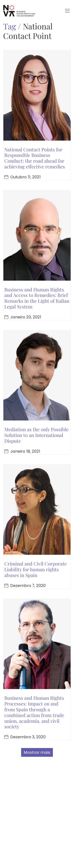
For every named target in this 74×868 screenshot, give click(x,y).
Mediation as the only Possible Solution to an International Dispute (36, 435)
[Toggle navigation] (67, 11)
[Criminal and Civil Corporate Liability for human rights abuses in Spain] (37, 510)
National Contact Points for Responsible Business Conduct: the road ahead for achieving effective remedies (35, 158)
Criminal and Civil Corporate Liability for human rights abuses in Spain (36, 569)
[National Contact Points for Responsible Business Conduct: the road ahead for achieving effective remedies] (37, 95)
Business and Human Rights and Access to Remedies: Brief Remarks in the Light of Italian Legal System (37, 298)
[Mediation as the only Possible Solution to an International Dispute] (37, 376)
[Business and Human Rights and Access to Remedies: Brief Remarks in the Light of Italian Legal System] (37, 235)
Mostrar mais (37, 752)
